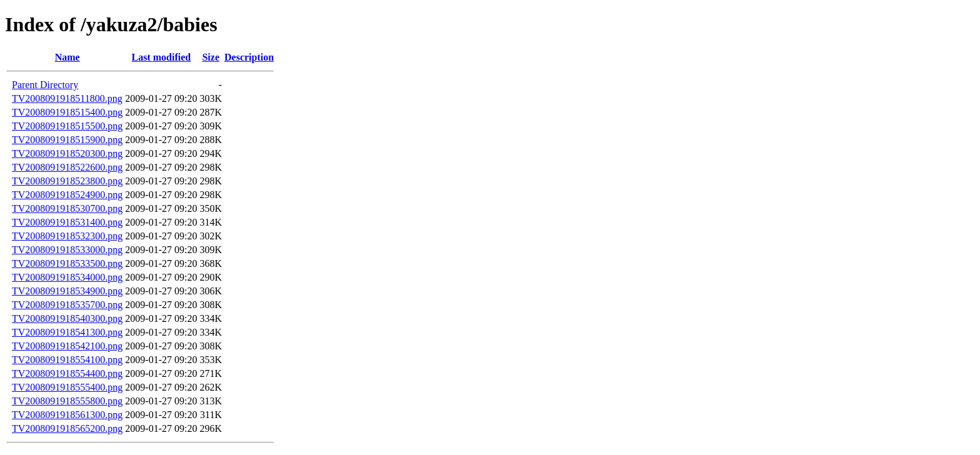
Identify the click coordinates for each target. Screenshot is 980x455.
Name (67, 57)
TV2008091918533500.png (67, 263)
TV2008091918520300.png (67, 153)
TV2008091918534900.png (67, 291)
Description (249, 57)
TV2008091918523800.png (67, 181)
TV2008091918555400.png (67, 387)
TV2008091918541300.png (67, 332)
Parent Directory (45, 85)
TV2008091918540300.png (67, 318)
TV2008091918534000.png (67, 277)
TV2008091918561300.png (67, 415)
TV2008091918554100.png (67, 360)
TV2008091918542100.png (67, 346)
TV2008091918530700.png (67, 208)
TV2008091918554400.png (67, 373)
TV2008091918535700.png (67, 305)
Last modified (162, 57)
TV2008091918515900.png (67, 140)
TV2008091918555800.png (67, 401)
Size (211, 57)
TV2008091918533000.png (67, 250)
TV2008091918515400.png (67, 112)
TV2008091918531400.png (67, 222)
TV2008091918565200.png (67, 428)
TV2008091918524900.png (67, 195)
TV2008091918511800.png (67, 98)
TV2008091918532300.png (67, 236)
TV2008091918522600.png (67, 167)
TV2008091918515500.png (67, 126)
